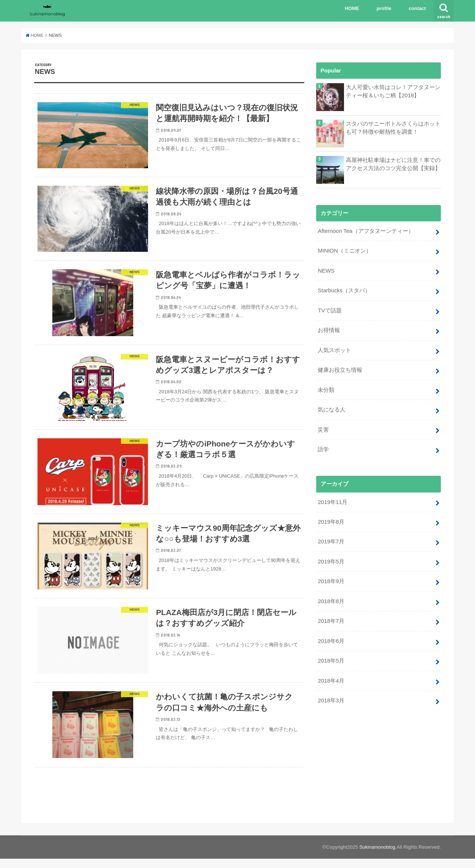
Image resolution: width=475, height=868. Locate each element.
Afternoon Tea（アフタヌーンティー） (365, 231)
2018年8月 (331, 598)
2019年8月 (331, 519)
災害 (323, 428)
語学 (323, 447)
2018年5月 (331, 657)
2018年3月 (331, 696)
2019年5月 (331, 558)
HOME (352, 8)
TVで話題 (330, 309)
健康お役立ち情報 (340, 368)
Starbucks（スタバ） (344, 290)
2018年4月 (331, 676)
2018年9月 (331, 578)
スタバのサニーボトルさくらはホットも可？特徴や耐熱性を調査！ (393, 128)
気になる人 (332, 408)
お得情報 (329, 329)
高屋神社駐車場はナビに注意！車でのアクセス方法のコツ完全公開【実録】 (393, 164)
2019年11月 (332, 499)
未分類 (326, 388)
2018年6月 (331, 637)
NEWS (326, 270)
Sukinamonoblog (377, 856)
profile (384, 8)
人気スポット (334, 349)
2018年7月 (331, 617)
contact (417, 8)
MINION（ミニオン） (344, 251)
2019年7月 (331, 539)
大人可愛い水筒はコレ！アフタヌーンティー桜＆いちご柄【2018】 (393, 91)
